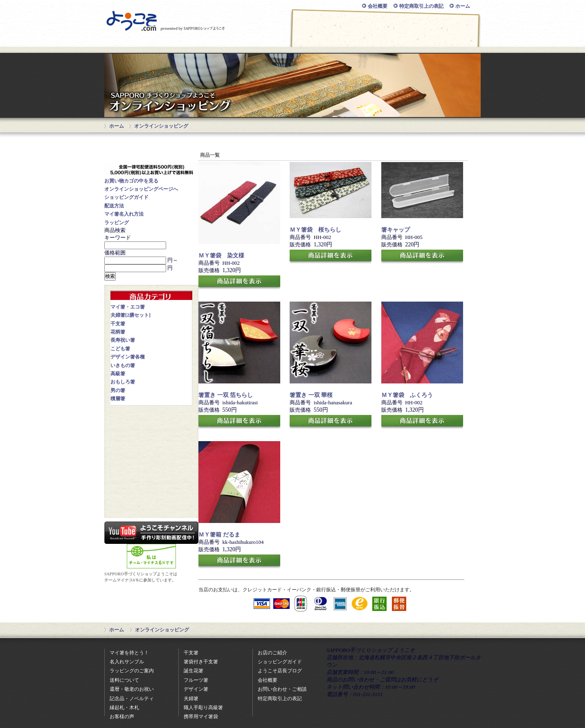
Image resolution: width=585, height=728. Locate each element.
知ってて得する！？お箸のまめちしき (151, 501)
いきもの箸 (123, 365)
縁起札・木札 (124, 708)
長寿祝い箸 (123, 340)
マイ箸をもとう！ (292, 42)
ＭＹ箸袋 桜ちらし (315, 230)
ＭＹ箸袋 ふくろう (407, 395)
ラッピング (117, 223)
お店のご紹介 (442, 42)
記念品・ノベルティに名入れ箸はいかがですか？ (151, 434)
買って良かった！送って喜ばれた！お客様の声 (151, 474)
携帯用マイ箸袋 (201, 717)
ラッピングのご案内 (132, 671)
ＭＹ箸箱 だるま (219, 535)
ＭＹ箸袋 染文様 (221, 256)
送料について (124, 680)
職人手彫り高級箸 (203, 708)
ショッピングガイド (218, 42)
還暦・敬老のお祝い (132, 689)
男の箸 (118, 390)
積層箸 (118, 399)
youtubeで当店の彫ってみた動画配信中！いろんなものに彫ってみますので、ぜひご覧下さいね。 (151, 533)
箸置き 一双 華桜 (311, 395)
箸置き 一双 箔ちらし (226, 395)
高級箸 (118, 374)
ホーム (463, 6)
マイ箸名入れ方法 (124, 214)
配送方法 (114, 206)
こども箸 (120, 349)
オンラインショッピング (143, 42)
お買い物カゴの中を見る (131, 181)
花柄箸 (118, 332)
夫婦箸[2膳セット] (130, 315)
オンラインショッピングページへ (141, 189)
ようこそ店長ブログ (280, 671)
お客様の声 (122, 717)
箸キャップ (396, 230)
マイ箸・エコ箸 (128, 307)
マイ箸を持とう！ (129, 653)
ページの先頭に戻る (434, 630)
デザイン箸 (196, 689)
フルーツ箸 (196, 680)
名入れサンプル (127, 662)
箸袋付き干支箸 (201, 662)
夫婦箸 (191, 699)
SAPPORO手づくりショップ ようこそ (166, 21)
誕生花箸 (193, 671)
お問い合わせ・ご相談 (366, 42)
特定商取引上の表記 (421, 6)
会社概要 (378, 6)
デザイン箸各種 (128, 357)
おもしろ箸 (123, 382)
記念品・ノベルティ (132, 699)
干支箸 (118, 324)
